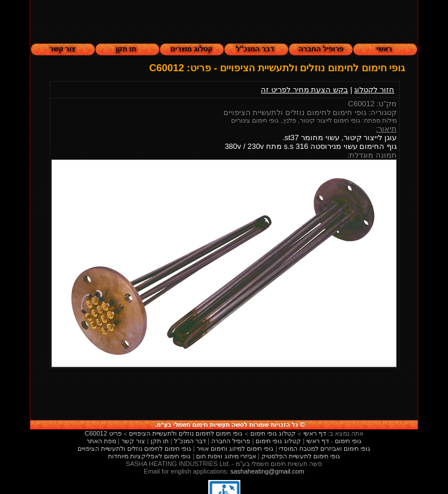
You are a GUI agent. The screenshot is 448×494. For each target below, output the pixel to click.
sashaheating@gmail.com (267, 471)
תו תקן (160, 441)
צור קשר (133, 441)
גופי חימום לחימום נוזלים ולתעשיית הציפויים (134, 448)
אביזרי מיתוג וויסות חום (226, 456)
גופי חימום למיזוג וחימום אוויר (235, 448)
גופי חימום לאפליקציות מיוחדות (149, 456)
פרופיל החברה (231, 441)
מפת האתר (101, 441)
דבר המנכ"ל (190, 441)
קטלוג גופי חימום (278, 441)
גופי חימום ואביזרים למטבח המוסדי (325, 448)
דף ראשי (318, 441)
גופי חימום (348, 441)
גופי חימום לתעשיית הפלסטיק (301, 456)
